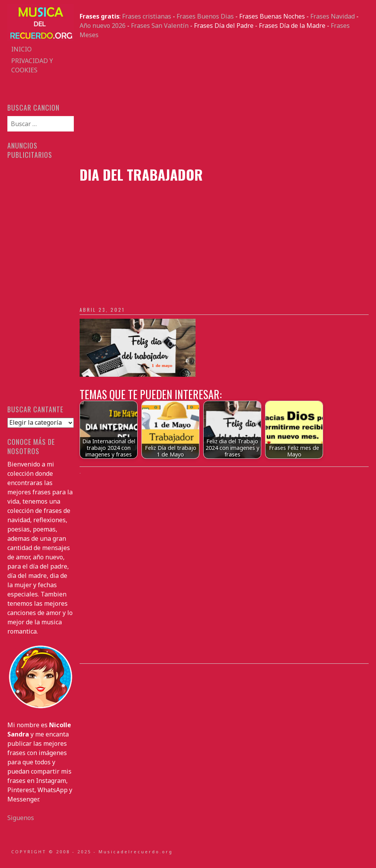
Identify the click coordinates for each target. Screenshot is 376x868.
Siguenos (21, 818)
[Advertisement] (224, 103)
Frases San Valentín (160, 26)
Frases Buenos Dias (205, 16)
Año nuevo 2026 (103, 26)
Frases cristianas (147, 16)
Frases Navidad (333, 16)
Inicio (21, 49)
